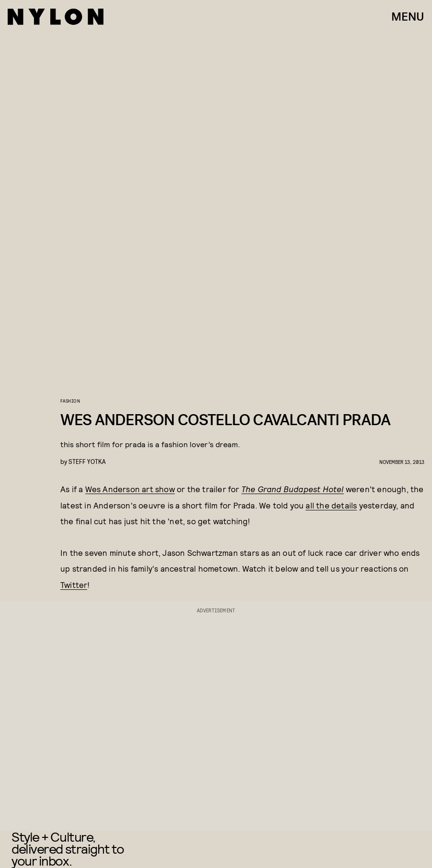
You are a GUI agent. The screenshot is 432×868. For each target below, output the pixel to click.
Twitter (74, 585)
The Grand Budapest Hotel (293, 489)
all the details (331, 505)
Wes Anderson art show (130, 489)
